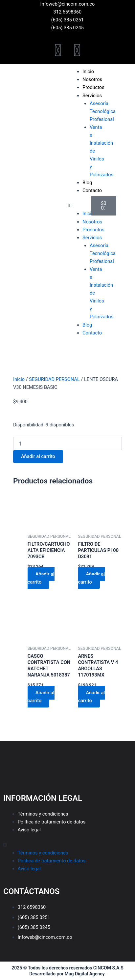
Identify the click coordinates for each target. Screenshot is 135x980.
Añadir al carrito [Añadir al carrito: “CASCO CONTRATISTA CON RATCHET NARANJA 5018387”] (41, 697)
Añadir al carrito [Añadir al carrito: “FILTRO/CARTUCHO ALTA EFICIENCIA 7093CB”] (41, 578)
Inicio (19, 379)
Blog (87, 183)
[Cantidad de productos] (67, 444)
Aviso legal (29, 830)
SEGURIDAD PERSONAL (54, 379)
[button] (76, 206)
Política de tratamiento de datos (52, 822)
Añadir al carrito (38, 456)
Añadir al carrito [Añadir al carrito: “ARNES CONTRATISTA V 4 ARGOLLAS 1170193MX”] (91, 697)
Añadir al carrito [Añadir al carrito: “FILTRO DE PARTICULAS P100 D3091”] (91, 578)
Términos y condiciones (43, 814)
